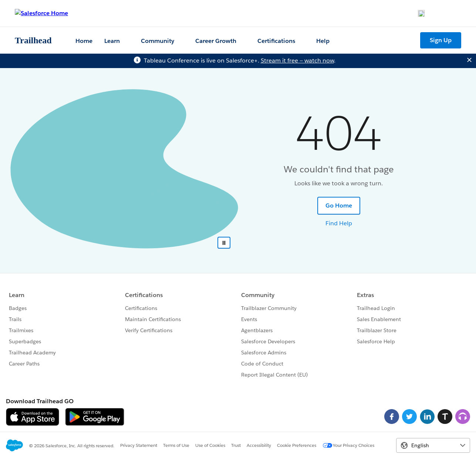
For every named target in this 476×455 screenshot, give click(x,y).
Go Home (339, 205)
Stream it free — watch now (297, 60)
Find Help (339, 223)
